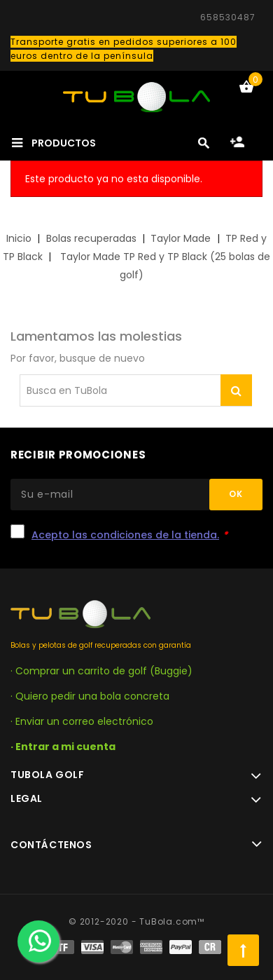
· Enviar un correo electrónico (82, 721)
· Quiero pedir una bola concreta (90, 696)
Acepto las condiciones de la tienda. (125, 535)
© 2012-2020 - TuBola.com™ (136, 921)
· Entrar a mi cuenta (63, 747)
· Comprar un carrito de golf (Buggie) (101, 671)
